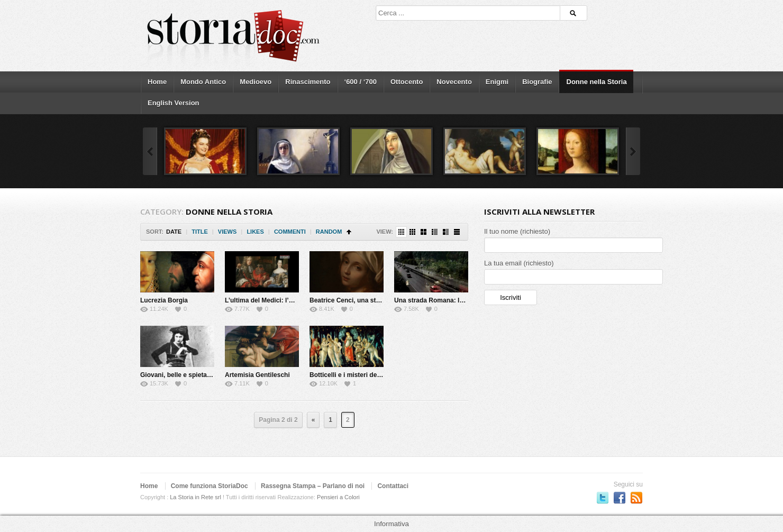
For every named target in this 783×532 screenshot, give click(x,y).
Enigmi (497, 82)
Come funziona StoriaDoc (210, 486)
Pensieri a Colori (338, 497)
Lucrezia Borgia (164, 300)
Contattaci (393, 486)
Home (157, 82)
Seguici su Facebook (620, 498)
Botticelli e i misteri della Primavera (363, 375)
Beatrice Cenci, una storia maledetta (364, 300)
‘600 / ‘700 (361, 82)
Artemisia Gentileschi (257, 375)
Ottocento (407, 82)
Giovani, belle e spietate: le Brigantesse (200, 375)
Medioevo (256, 82)
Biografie (537, 82)
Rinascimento (308, 82)
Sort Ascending (349, 232)
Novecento (454, 82)
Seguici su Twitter (603, 498)
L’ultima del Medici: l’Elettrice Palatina (282, 300)
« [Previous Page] (313, 420)
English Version (174, 103)
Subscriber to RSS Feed (636, 498)
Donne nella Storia (597, 82)
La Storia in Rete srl (195, 497)
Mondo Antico (203, 82)
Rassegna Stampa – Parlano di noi (313, 486)
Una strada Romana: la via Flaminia (448, 300)
